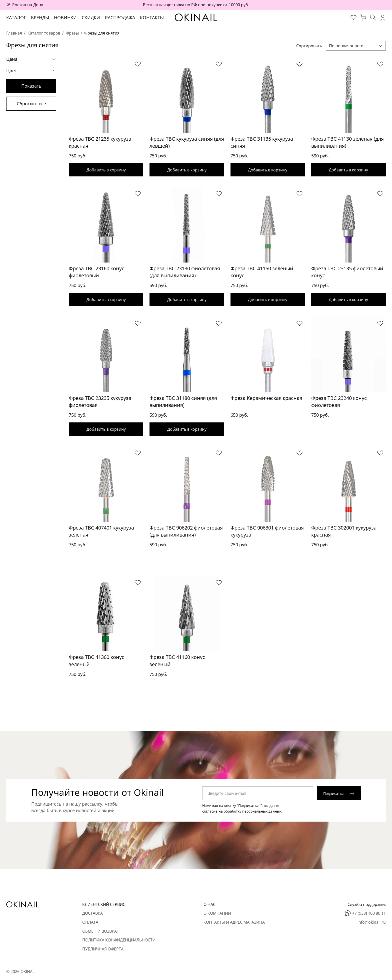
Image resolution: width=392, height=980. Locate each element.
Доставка (92, 913)
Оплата (90, 922)
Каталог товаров (44, 33)
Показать (31, 86)
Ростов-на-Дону (28, 5)
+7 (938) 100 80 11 (369, 913)
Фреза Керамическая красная (266, 399)
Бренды (40, 18)
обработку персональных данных (253, 814)
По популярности (346, 46)
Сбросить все (31, 104)
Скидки (91, 18)
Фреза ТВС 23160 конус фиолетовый (96, 273)
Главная (14, 33)
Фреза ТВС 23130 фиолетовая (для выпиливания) (185, 273)
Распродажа (120, 18)
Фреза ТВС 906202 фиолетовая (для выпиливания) (186, 533)
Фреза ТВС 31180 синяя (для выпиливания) (183, 403)
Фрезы (72, 33)
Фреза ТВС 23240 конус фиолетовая (339, 403)
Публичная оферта (103, 949)
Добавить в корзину (106, 170)
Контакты (152, 18)
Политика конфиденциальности (119, 940)
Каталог (16, 18)
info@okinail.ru (372, 922)
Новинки (65, 18)
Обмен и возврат (101, 931)
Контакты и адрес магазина (234, 922)
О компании (217, 913)
